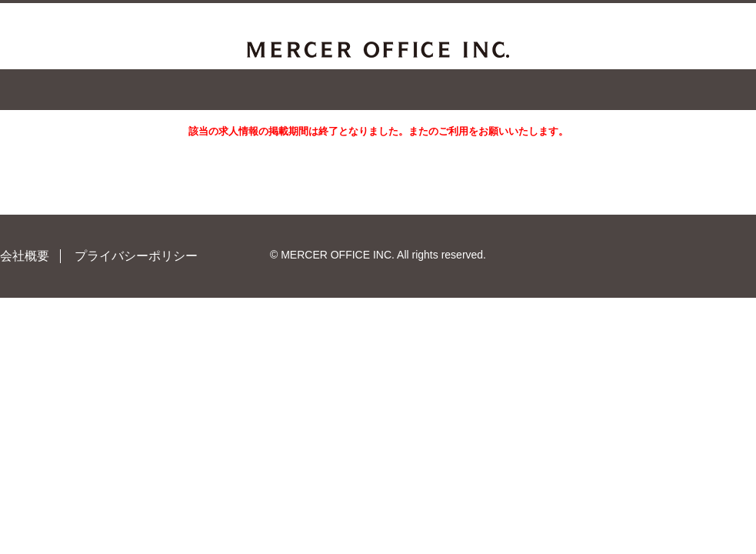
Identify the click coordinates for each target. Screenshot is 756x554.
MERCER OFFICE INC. (378, 50)
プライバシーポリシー (136, 256)
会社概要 (25, 256)
